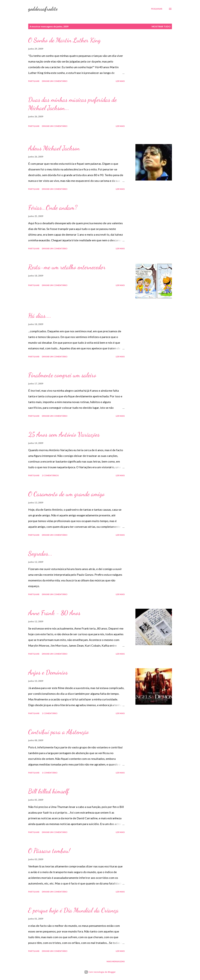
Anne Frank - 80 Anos (54, 613)
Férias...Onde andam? (53, 208)
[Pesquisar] (157, 9)
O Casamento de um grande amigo (66, 494)
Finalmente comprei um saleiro (62, 375)
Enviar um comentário (55, 81)
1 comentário (50, 713)
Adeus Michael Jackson (54, 148)
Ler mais (120, 81)
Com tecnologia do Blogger (100, 972)
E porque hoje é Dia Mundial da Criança (73, 910)
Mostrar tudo (161, 26)
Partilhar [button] (34, 81)
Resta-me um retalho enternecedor (67, 267)
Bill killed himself (49, 791)
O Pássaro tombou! (49, 851)
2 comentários (50, 475)
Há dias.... (40, 316)
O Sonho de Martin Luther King (64, 40)
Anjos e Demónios (48, 672)
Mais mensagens (116, 961)
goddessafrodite (43, 9)
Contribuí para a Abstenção (59, 732)
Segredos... (40, 553)
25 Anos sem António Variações (64, 434)
